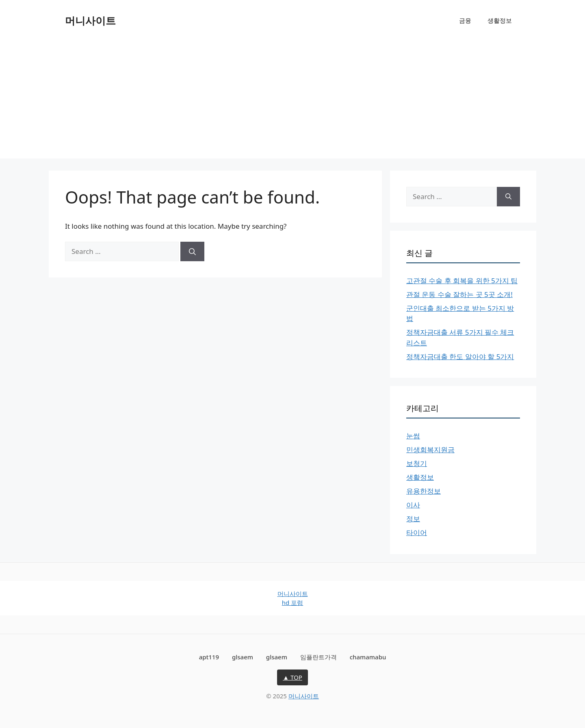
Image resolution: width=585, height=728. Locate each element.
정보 (413, 519)
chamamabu (368, 657)
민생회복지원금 (430, 450)
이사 (413, 505)
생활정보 (500, 20)
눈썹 (413, 436)
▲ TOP (292, 677)
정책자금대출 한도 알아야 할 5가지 (460, 356)
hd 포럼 (292, 602)
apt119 (209, 657)
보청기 (417, 463)
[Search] (192, 251)
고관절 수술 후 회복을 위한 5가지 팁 (462, 281)
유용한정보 (424, 491)
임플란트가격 (318, 657)
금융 (465, 20)
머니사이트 (90, 20)
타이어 (417, 532)
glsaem (243, 657)
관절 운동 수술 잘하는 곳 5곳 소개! (459, 294)
